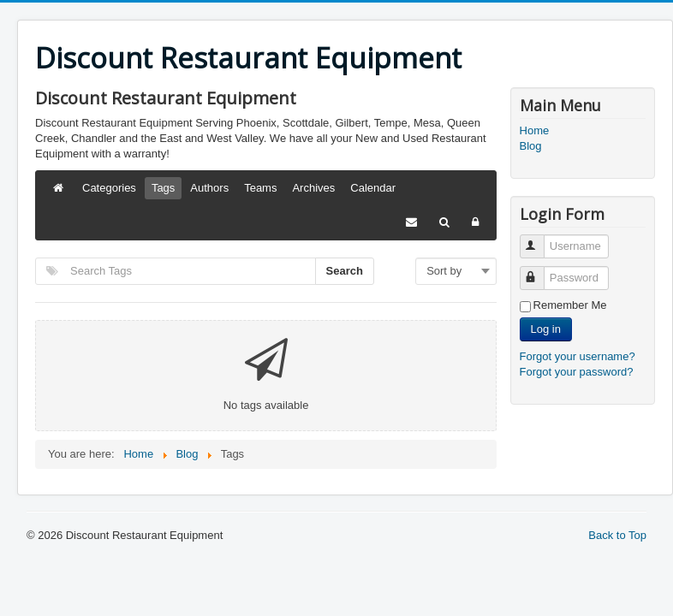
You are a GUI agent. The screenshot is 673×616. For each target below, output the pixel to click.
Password (540, 271)
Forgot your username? (578, 356)
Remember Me (570, 305)
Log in (546, 329)
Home (535, 130)
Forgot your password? (577, 372)
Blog (531, 146)
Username (540, 239)
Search (345, 271)
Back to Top (617, 535)
